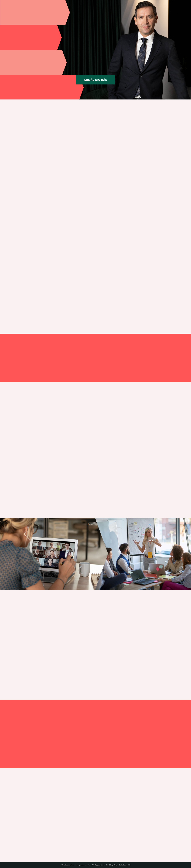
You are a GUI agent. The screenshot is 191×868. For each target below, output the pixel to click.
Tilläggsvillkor (98, 865)
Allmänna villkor (68, 865)
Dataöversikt (124, 865)
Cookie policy (112, 865)
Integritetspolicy (83, 865)
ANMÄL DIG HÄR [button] (96, 80)
